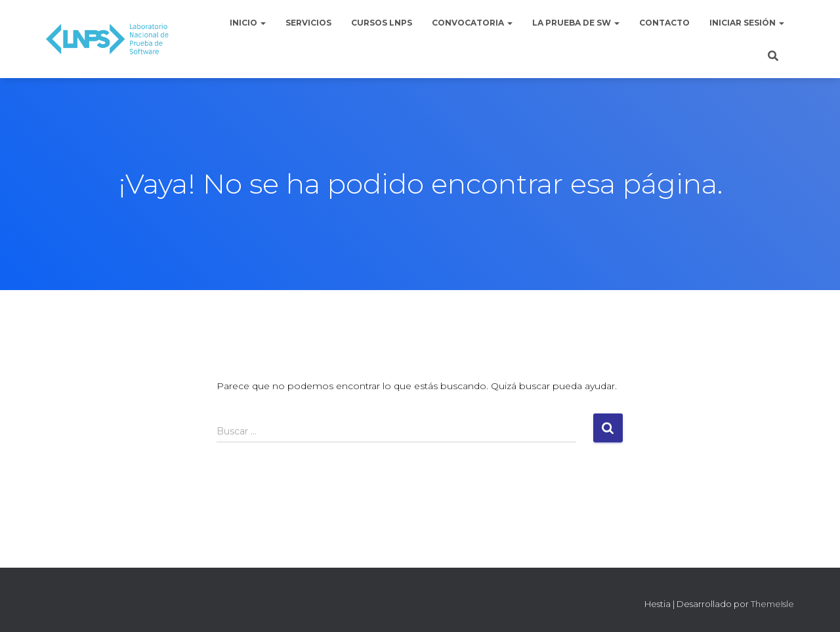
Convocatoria (472, 23)
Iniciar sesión (747, 23)
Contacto (664, 23)
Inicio (248, 23)
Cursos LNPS (382, 23)
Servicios (308, 23)
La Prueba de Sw (576, 23)
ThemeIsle (772, 604)
